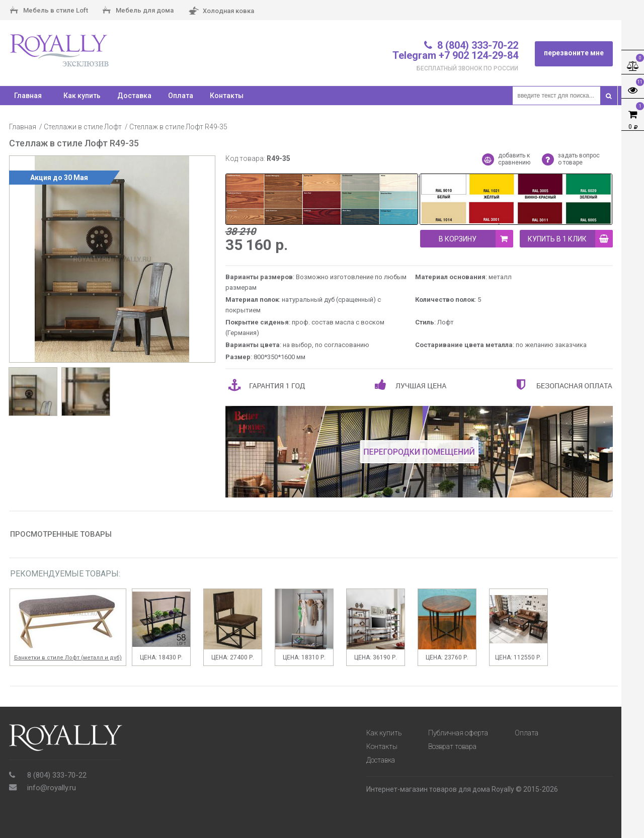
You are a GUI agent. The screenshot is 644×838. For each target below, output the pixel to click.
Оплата (181, 96)
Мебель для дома (138, 11)
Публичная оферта (458, 733)
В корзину (476, 239)
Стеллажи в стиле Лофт (83, 127)
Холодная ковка (221, 11)
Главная (23, 127)
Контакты (227, 96)
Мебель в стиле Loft (49, 11)
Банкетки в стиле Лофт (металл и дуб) (68, 658)
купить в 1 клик (570, 239)
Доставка (134, 96)
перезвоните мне (574, 53)
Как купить (82, 96)
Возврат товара (452, 746)
